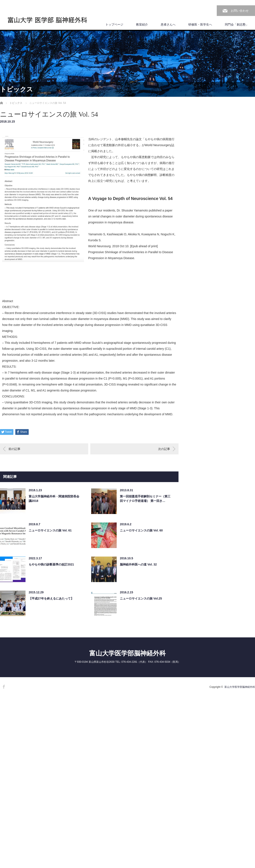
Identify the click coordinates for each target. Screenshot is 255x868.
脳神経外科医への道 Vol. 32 (138, 564)
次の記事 (164, 449)
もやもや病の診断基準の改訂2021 (51, 564)
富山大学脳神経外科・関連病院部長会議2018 (54, 499)
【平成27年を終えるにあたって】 (51, 598)
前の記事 (14, 449)
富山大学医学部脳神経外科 (127, 653)
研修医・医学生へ (200, 24)
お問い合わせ (240, 11)
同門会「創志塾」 (237, 24)
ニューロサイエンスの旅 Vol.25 (141, 598)
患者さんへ (168, 24)
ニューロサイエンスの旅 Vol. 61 (50, 530)
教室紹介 (142, 24)
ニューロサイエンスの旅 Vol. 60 (141, 530)
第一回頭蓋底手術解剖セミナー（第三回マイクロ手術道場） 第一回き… (145, 499)
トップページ (114, 24)
